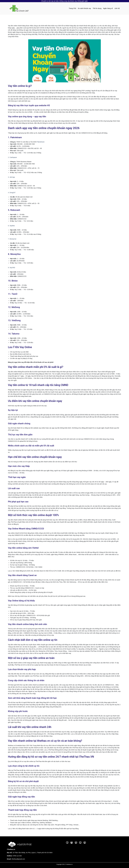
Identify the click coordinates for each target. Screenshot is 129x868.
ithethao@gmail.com (18, 859)
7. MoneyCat (12, 239)
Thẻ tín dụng (97, 8)
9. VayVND (12, 268)
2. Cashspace (12, 157)
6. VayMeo (11, 226)
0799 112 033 (17, 856)
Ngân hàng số (108, 8)
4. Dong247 (12, 193)
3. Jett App (11, 177)
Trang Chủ (73, 8)
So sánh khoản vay (84, 8)
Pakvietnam (41, 142)
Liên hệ (117, 8)
